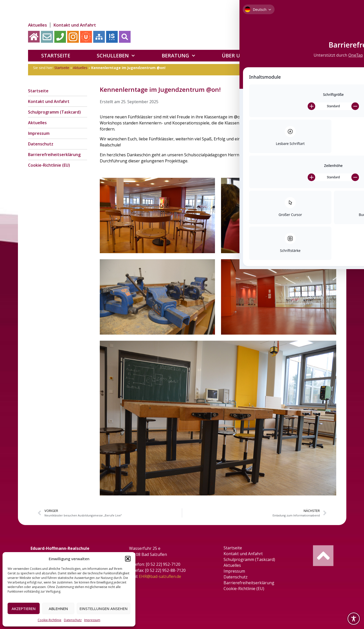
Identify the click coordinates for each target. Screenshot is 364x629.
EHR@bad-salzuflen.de (163, 576)
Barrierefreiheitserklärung (54, 163)
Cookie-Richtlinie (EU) (49, 175)
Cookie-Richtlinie (50, 620)
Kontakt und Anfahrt (73, 25)
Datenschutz (73, 620)
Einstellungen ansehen (104, 609)
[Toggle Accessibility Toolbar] (354, 619)
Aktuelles (37, 25)
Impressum (92, 620)
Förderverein (301, 56)
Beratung (178, 56)
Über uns (237, 56)
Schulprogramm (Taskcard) (54, 115)
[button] (128, 559)
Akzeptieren (24, 609)
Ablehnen (58, 609)
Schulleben (116, 56)
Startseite (56, 56)
